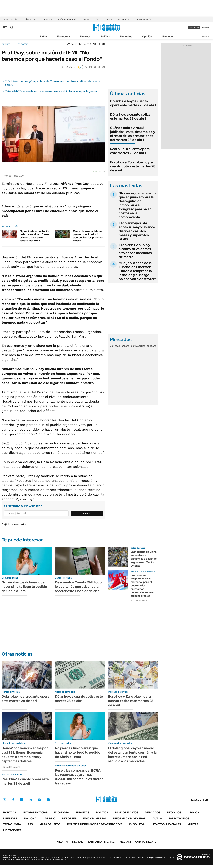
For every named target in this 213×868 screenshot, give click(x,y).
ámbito (6, 44)
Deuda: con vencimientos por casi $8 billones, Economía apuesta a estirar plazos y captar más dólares (25, 755)
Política (105, 36)
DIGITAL (70, 842)
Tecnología (12, 824)
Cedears (152, 346)
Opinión (147, 36)
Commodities (138, 346)
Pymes (86, 19)
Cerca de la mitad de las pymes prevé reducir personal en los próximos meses (88, 236)
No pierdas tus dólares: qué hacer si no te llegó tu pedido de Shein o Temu (24, 587)
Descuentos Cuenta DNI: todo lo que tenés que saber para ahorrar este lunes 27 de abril (78, 587)
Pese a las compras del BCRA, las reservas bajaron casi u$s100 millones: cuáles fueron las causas (79, 777)
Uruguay (167, 36)
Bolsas (125, 346)
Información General (130, 818)
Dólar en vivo (30, 19)
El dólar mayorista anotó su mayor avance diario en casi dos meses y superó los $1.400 (137, 231)
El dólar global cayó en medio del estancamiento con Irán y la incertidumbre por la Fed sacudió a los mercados (132, 755)
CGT (98, 19)
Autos (157, 818)
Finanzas (85, 36)
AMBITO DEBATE (138, 842)
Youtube (39, 800)
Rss (30, 824)
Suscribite (87, 513)
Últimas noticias (35, 812)
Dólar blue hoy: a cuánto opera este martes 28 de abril (133, 103)
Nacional (31, 818)
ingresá (205, 27)
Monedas (115, 346)
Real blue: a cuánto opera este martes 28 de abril (130, 151)
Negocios (126, 36)
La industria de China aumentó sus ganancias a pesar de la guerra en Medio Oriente (144, 559)
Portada (10, 812)
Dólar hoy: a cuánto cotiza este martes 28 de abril (130, 116)
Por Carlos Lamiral (139, 600)
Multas (193, 824)
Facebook (13, 800)
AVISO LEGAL (138, 824)
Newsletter (205, 36)
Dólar (44, 36)
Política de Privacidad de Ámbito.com (95, 824)
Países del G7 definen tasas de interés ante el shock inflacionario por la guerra (51, 91)
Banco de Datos (127, 812)
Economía (63, 36)
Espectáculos (179, 818)
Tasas (109, 19)
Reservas (47, 19)
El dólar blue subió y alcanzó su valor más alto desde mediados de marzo (135, 251)
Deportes (69, 818)
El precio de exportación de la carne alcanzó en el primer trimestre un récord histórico (35, 236)
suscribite (194, 27)
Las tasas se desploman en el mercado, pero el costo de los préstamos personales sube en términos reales (143, 585)
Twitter (5, 800)
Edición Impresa (95, 818)
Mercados (153, 812)
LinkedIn (30, 800)
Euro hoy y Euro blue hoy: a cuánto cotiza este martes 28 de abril (133, 166)
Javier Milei (124, 19)
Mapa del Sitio (50, 824)
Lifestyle (10, 818)
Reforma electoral (67, 19)
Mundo (50, 818)
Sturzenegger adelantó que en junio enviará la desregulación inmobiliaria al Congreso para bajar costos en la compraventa (137, 205)
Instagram (21, 800)
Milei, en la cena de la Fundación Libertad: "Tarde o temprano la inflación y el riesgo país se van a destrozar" (137, 271)
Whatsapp (48, 800)
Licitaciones (12, 830)
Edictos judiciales (167, 824)
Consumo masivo (144, 19)
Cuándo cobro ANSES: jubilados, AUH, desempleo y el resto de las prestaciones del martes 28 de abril (133, 134)
